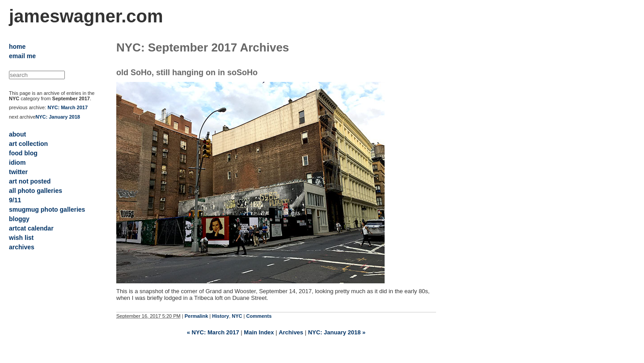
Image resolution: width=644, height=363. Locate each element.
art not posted (30, 181)
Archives (291, 332)
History (220, 316)
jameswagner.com (86, 16)
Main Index (259, 332)
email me (22, 56)
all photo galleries (36, 191)
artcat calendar (31, 228)
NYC (237, 316)
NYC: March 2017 (68, 107)
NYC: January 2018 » (337, 332)
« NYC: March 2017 (213, 332)
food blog (23, 153)
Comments (259, 316)
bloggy (19, 219)
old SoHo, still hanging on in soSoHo (187, 73)
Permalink (197, 316)
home (17, 47)
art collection (28, 144)
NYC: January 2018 (58, 117)
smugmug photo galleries (47, 209)
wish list (21, 238)
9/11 (15, 200)
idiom (17, 162)
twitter (18, 172)
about (17, 134)
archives (22, 247)
